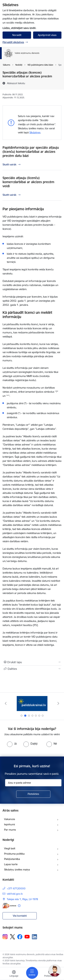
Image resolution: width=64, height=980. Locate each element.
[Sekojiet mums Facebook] (20, 937)
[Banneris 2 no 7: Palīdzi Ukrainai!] (32, 703)
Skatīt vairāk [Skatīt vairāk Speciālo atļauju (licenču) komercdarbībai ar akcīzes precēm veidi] (9, 195)
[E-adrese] (9, 906)
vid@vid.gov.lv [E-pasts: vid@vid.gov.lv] (15, 894)
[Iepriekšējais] (6, 703)
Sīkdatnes (35, 132)
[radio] (12, 744)
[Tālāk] (58, 703)
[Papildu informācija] (19, 906)
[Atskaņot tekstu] (16, 83)
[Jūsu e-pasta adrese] (33, 783)
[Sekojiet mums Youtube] (27, 937)
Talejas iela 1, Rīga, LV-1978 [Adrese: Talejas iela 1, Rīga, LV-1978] (22, 899)
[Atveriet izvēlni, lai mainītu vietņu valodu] (14, 974)
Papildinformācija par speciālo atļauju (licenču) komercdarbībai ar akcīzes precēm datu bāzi (31, 152)
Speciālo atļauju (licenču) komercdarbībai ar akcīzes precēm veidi (28, 182)
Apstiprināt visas (47, 35)
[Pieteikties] (33, 794)
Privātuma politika (14, 854)
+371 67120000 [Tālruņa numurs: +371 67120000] (16, 888)
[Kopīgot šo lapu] (32, 669)
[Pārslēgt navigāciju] (32, 973)
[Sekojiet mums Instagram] (5, 937)
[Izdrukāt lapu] (32, 662)
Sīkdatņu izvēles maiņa (17, 870)
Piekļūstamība (12, 859)
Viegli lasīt (10, 848)
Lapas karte (11, 864)
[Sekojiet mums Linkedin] (34, 937)
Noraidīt (17, 35)
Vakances (10, 819)
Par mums (10, 830)
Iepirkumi (9, 824)
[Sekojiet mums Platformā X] (12, 937)
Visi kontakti (20, 916)
